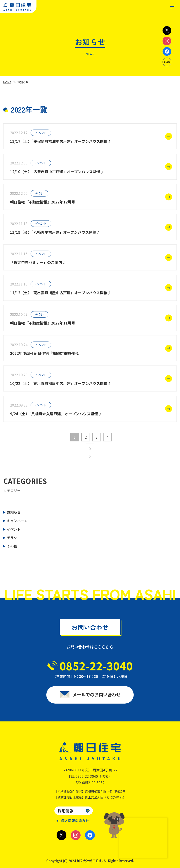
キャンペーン (17, 521)
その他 (12, 546)
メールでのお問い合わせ (97, 697)
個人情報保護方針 (75, 820)
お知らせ (14, 512)
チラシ (12, 538)
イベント (14, 529)
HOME (7, 82)
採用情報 (66, 810)
